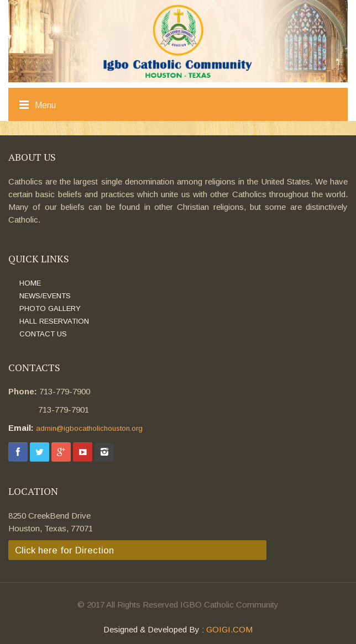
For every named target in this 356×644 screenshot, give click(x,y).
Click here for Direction (64, 550)
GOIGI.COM (229, 629)
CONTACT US (43, 334)
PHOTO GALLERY (50, 308)
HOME (30, 283)
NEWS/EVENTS (45, 296)
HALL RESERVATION (54, 321)
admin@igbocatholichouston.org (89, 428)
